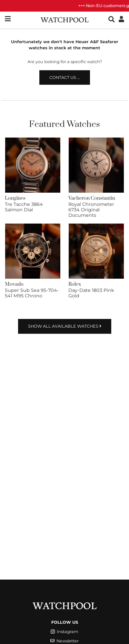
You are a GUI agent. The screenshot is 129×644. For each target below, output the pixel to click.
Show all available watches (65, 326)
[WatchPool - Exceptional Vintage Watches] (64, 19)
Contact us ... (65, 77)
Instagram (64, 632)
